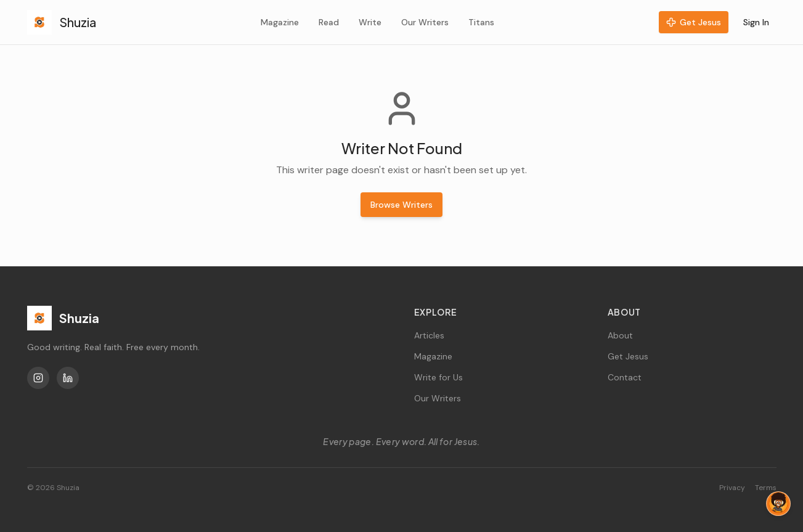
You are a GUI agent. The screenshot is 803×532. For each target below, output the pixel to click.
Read (329, 22)
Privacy (732, 488)
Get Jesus (694, 22)
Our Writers (425, 22)
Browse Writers (401, 205)
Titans (481, 22)
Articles (429, 335)
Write (370, 22)
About (620, 335)
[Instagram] (38, 378)
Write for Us (438, 377)
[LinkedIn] (68, 378)
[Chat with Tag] (778, 504)
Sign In (756, 22)
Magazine (280, 22)
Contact (625, 377)
